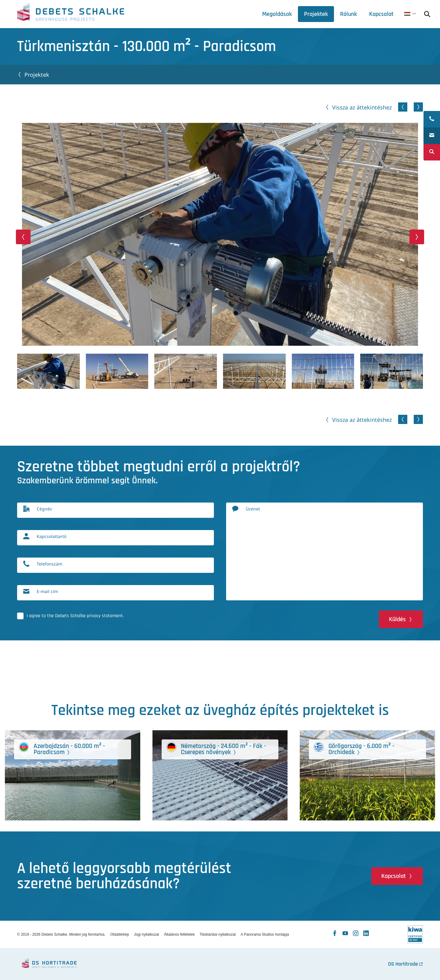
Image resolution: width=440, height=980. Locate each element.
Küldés (397, 619)
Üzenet (253, 509)
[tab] (348, 14)
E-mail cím (47, 592)
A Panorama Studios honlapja (265, 934)
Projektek (37, 75)
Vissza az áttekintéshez (362, 107)
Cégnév (44, 509)
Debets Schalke (71, 14)
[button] (23, 237)
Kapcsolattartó (51, 537)
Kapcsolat (394, 876)
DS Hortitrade (403, 964)
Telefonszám (50, 564)
